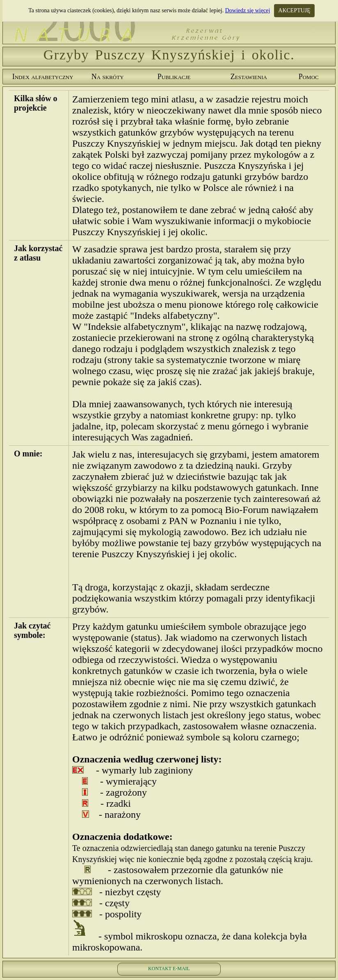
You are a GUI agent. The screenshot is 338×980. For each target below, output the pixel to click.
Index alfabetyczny (43, 77)
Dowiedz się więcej (248, 10)
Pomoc (309, 77)
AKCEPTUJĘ (294, 10)
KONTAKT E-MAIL (169, 969)
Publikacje (174, 77)
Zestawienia (249, 77)
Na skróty (108, 77)
